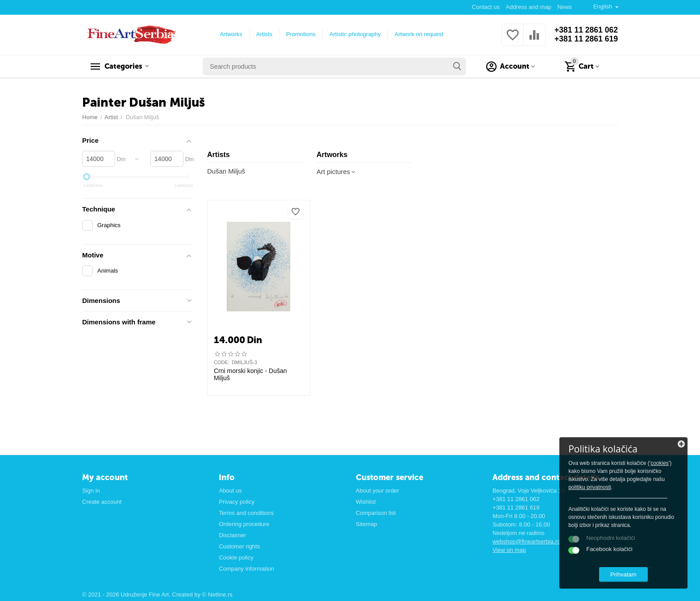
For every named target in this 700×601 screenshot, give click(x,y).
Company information (246, 569)
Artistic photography (354, 34)
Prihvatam (631, 574)
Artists (263, 34)
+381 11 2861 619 (585, 39)
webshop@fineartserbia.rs (526, 541)
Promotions (300, 34)
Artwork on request (418, 34)
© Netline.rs (217, 595)
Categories (125, 66)
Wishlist (366, 502)
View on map (509, 550)
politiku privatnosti (645, 486)
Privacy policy (237, 502)
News (565, 7)
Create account (102, 502)
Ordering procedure (244, 524)
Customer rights (239, 546)
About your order (377, 491)
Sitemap (367, 524)
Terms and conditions (246, 513)
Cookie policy (236, 557)
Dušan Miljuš (226, 172)
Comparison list (376, 513)
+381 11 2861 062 (585, 30)
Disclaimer (232, 535)
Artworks (230, 34)
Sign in (91, 491)
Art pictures (337, 172)
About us (230, 491)
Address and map (528, 7)
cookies (596, 470)
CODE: (222, 362)
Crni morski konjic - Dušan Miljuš (250, 375)
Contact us (485, 7)
